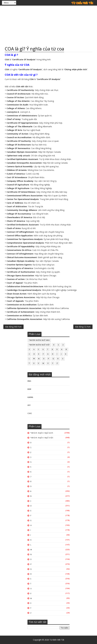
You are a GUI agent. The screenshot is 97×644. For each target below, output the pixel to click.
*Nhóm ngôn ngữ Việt (39, 345)
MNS (29, 381)
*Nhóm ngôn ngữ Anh (39, 340)
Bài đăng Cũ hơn (83, 327)
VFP (29, 405)
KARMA (30, 397)
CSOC (30, 413)
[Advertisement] (48, 26)
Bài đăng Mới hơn (13, 327)
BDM (29, 389)
